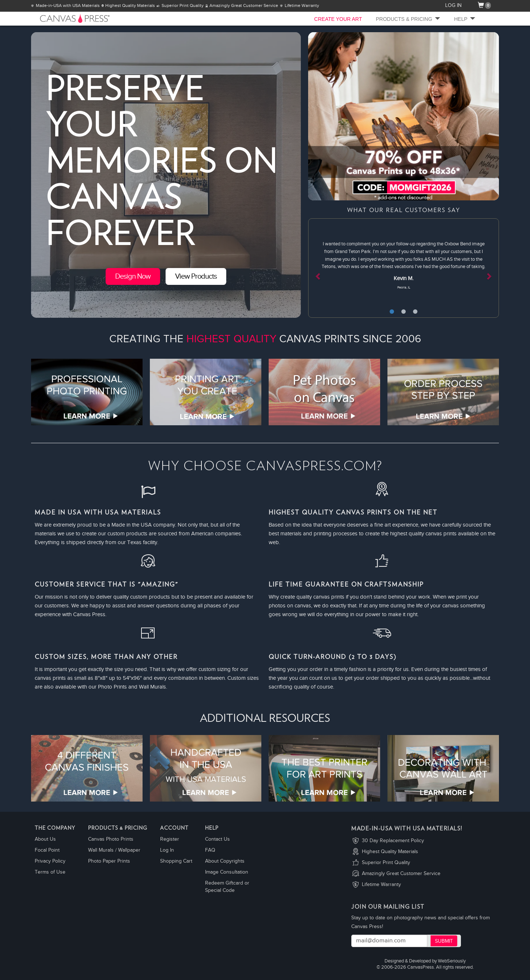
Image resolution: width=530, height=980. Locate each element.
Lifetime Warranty (381, 885)
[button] (322, 268)
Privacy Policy (50, 861)
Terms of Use (50, 872)
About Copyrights (225, 861)
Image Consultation (227, 872)
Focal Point (47, 850)
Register (170, 839)
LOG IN (453, 5)
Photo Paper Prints (109, 861)
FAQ (210, 850)
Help (465, 19)
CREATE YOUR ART (338, 19)
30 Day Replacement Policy (393, 841)
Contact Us (217, 839)
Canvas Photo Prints (111, 839)
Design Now (133, 276)
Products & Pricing (408, 19)
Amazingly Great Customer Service (401, 874)
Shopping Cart (176, 861)
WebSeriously (452, 961)
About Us (45, 839)
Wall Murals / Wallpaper (114, 850)
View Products (196, 276)
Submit (444, 941)
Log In (167, 850)
